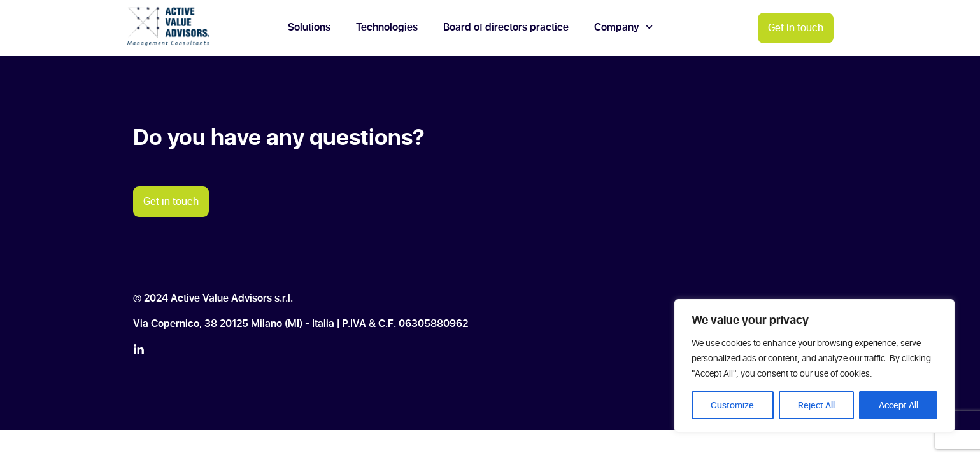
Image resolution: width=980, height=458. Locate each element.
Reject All (816, 405)
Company (623, 27)
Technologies (387, 27)
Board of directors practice (506, 27)
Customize (732, 405)
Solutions (309, 27)
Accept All (898, 405)
